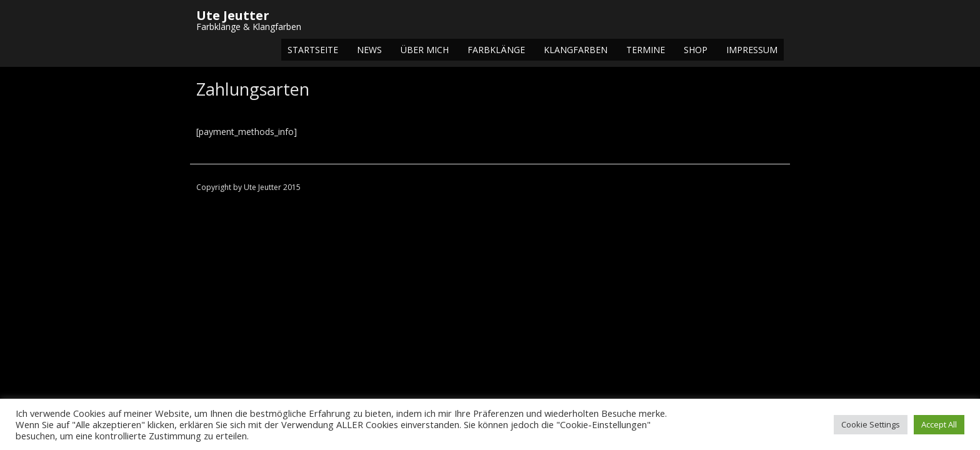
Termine (646, 50)
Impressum (752, 50)
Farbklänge (496, 50)
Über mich (425, 50)
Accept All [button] (939, 424)
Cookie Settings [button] (871, 424)
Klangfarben (576, 50)
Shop (696, 50)
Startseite (313, 50)
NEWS (369, 50)
